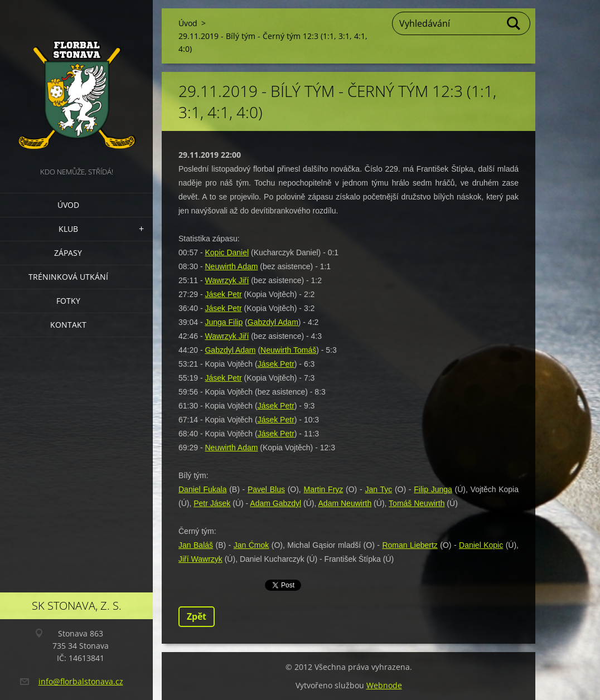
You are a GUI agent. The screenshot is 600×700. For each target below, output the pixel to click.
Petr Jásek (212, 503)
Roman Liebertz (410, 545)
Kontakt (68, 325)
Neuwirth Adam (231, 266)
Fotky (68, 301)
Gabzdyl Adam (273, 322)
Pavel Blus (266, 489)
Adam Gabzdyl (275, 503)
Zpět (197, 616)
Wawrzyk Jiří (227, 280)
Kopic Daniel (227, 252)
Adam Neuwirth (345, 503)
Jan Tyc (378, 489)
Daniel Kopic (481, 545)
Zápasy (68, 253)
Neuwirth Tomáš (288, 350)
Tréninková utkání (68, 277)
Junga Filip (224, 322)
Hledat (514, 23)
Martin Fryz (323, 489)
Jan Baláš (196, 545)
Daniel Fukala (202, 489)
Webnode (384, 685)
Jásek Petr (223, 294)
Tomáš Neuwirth (417, 503)
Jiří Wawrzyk (200, 559)
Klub (68, 229)
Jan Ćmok (251, 545)
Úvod (68, 205)
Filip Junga (433, 489)
